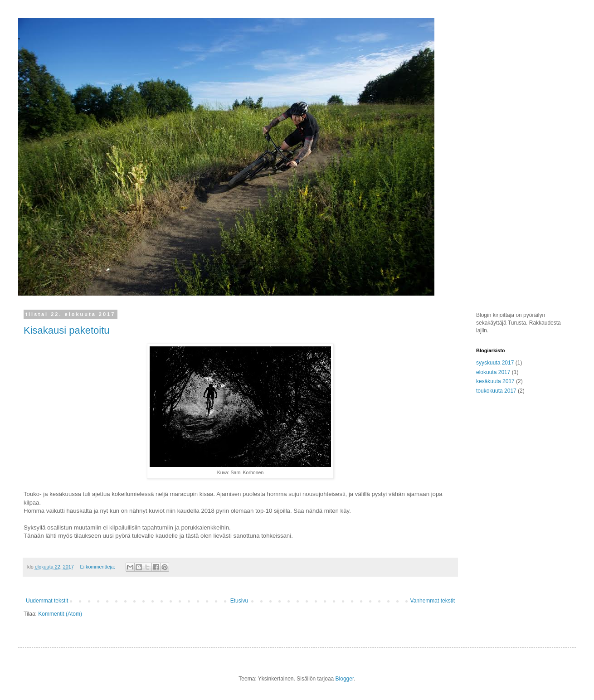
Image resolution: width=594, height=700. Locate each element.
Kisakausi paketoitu (67, 330)
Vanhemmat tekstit (433, 601)
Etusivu (239, 601)
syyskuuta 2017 (495, 363)
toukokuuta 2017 (496, 391)
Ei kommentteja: (98, 567)
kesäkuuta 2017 (495, 381)
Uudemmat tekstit (47, 601)
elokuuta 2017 (493, 372)
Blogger (345, 679)
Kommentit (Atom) (60, 614)
